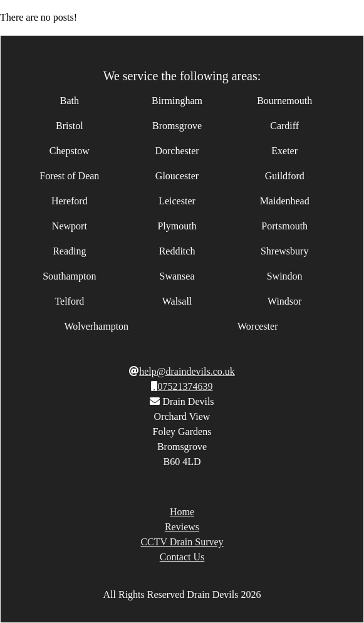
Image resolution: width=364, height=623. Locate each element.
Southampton (69, 276)
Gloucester (177, 176)
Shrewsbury (284, 251)
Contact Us (182, 557)
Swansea (177, 276)
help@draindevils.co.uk (187, 371)
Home (182, 512)
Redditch (177, 251)
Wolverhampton (96, 326)
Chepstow (70, 151)
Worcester (257, 326)
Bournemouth (284, 101)
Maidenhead (285, 201)
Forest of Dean (69, 176)
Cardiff (284, 126)
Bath (70, 101)
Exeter (284, 151)
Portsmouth (284, 226)
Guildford (285, 176)
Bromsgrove (177, 126)
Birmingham (177, 101)
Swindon (285, 276)
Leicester (177, 201)
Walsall (177, 301)
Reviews (182, 527)
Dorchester (177, 151)
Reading (69, 251)
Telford (69, 301)
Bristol (70, 126)
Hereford (70, 201)
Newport (70, 226)
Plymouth (177, 226)
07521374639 (185, 386)
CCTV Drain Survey (182, 542)
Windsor (284, 301)
